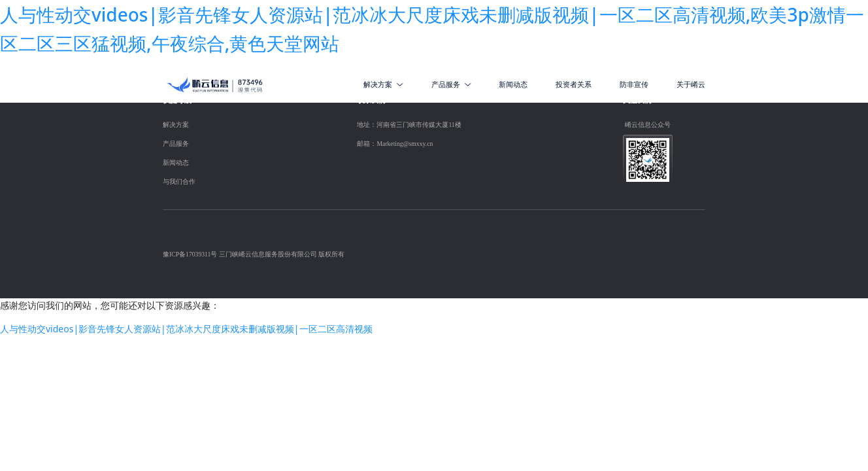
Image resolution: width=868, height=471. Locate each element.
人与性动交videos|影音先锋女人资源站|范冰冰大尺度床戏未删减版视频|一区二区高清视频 (186, 329)
